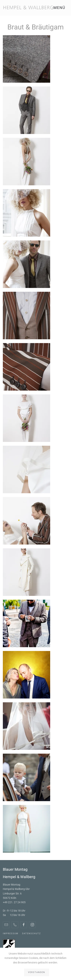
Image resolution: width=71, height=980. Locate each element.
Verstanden (37, 972)
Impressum (11, 934)
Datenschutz (32, 934)
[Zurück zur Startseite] (28, 8)
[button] (61, 8)
